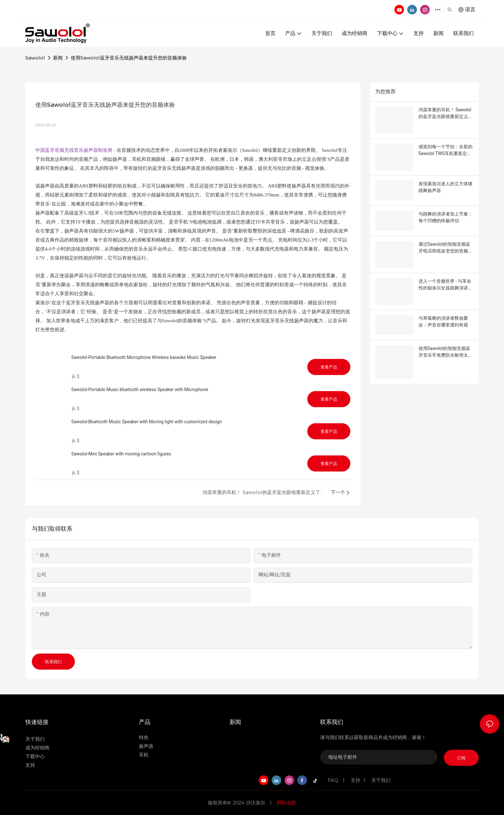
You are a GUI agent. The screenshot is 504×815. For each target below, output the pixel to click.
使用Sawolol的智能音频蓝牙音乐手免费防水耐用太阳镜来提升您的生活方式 (446, 352)
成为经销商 (37, 748)
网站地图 (286, 803)
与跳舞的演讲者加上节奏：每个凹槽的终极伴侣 (446, 217)
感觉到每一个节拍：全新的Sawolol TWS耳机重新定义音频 (446, 151)
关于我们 (35, 739)
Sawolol (35, 58)
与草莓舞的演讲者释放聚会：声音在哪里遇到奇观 (443, 321)
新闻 (58, 58)
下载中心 (35, 756)
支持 (355, 780)
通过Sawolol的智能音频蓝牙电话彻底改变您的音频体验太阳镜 (446, 248)
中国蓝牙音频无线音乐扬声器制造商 (75, 150)
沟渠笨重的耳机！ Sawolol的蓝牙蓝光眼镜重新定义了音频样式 (446, 114)
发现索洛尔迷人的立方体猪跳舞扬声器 (446, 187)
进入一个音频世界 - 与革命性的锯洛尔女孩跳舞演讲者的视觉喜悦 (446, 285)
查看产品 (329, 367)
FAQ (334, 780)
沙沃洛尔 (256, 803)
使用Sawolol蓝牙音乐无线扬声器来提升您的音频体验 (129, 58)
